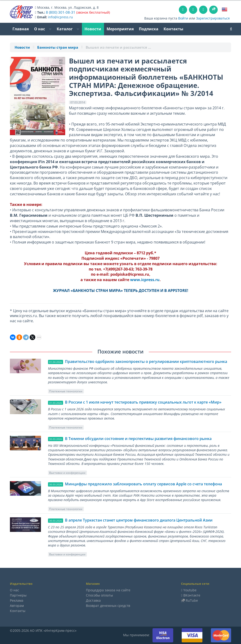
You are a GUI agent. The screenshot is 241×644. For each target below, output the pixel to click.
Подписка (149, 29)
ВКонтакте (192, 595)
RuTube (192, 600)
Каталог (68, 29)
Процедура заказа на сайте (108, 590)
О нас (43, 29)
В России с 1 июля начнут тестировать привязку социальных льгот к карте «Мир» (143, 402)
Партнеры (18, 595)
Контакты (173, 29)
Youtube (190, 590)
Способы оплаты (99, 595)
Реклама (17, 600)
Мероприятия (120, 29)
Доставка (93, 600)
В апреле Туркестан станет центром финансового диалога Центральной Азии (139, 520)
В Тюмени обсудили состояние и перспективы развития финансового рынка (138, 439)
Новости (93, 29)
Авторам (17, 606)
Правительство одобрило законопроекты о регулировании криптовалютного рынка (146, 361)
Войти (183, 18)
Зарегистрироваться (213, 18)
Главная (21, 29)
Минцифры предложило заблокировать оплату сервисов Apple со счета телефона (143, 484)
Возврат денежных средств (108, 606)
